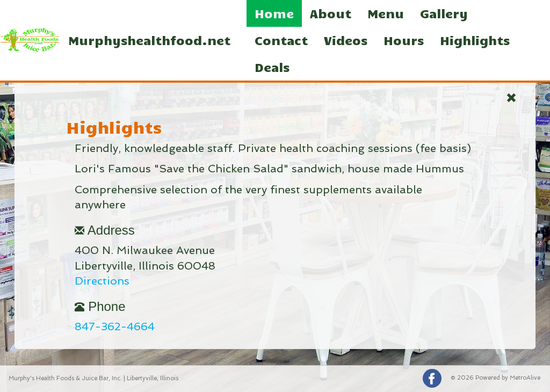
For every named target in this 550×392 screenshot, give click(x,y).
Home (274, 13)
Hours (404, 40)
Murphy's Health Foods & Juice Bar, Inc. (65, 378)
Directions (102, 281)
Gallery (444, 13)
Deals (272, 67)
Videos (346, 40)
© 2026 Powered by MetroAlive (495, 378)
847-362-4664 (115, 326)
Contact (281, 40)
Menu (386, 13)
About (331, 13)
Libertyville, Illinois (153, 378)
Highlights (475, 40)
